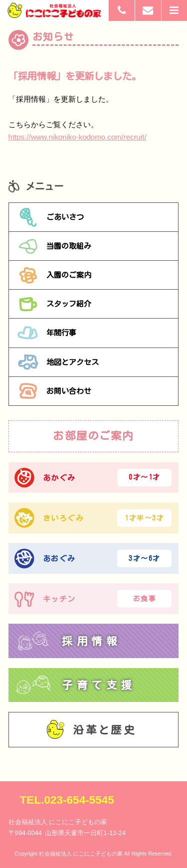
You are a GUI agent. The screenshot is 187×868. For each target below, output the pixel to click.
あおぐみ (93, 558)
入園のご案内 (54, 275)
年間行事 (47, 333)
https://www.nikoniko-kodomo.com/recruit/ (78, 137)
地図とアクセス (58, 362)
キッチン (93, 599)
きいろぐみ (93, 518)
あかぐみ (93, 478)
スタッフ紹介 (54, 304)
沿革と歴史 (91, 730)
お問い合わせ (54, 391)
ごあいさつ (51, 217)
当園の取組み (54, 246)
